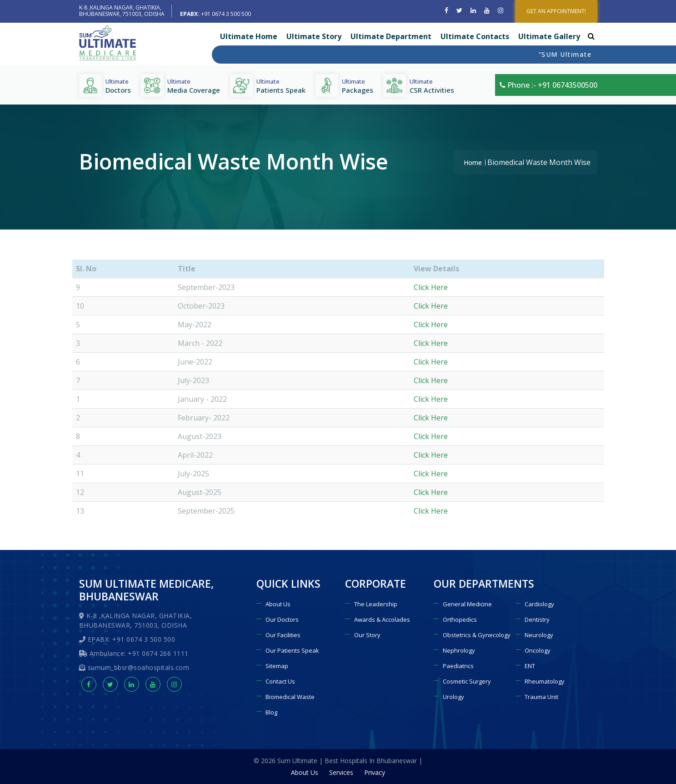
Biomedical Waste (290, 697)
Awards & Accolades (382, 619)
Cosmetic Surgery (467, 681)
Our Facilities (283, 635)
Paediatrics (458, 666)
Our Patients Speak (292, 650)
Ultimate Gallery (549, 36)
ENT (530, 666)
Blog (271, 712)
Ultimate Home (249, 36)
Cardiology (539, 604)
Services (341, 772)
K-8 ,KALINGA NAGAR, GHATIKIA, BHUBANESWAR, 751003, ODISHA (122, 11)
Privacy (375, 772)
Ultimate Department (391, 36)
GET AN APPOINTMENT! (556, 11)
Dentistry (537, 619)
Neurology (539, 635)
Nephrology (459, 650)
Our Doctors (282, 619)
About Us (278, 604)
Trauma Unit (541, 697)
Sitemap (277, 666)
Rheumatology (545, 681)
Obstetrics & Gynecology (477, 635)
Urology (453, 697)
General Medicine (467, 604)
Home (473, 162)
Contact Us (280, 681)
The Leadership (376, 604)
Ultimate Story (314, 36)
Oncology (538, 650)
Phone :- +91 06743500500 (548, 85)
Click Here (431, 287)
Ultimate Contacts (475, 36)
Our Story (367, 635)
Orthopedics (460, 619)
